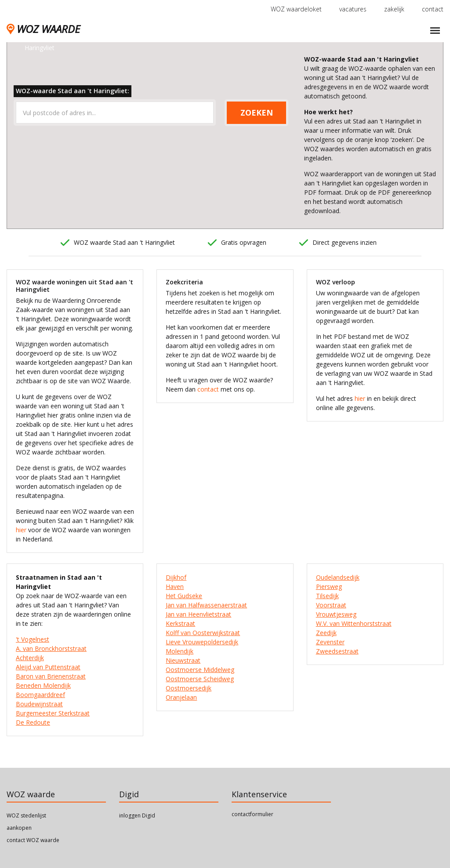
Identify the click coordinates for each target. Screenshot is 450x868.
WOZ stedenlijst (26, 815)
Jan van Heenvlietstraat (198, 614)
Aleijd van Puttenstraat (48, 667)
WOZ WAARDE (43, 29)
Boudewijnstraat (39, 704)
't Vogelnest (33, 639)
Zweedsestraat (337, 651)
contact (433, 9)
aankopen (19, 828)
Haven (175, 587)
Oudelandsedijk (338, 577)
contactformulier (252, 814)
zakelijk (394, 9)
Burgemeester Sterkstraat (53, 713)
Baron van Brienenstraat (51, 676)
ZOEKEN (257, 113)
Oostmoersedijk (189, 688)
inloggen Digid (137, 815)
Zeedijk (326, 633)
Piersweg (329, 587)
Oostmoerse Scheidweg (200, 679)
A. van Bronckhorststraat (51, 648)
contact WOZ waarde (33, 840)
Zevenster (330, 642)
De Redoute (33, 722)
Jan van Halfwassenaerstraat (206, 605)
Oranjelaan (181, 697)
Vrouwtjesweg (336, 614)
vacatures (353, 9)
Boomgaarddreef (40, 695)
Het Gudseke (184, 596)
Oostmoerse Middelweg (200, 670)
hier (21, 530)
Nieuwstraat (183, 660)
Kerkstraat (180, 623)
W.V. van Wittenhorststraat (354, 623)
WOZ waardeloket (296, 9)
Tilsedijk (327, 596)
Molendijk (180, 651)
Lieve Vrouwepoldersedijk (202, 642)
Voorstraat (331, 605)
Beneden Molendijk (43, 685)
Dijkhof (176, 577)
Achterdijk (30, 658)
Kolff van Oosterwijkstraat (203, 633)
